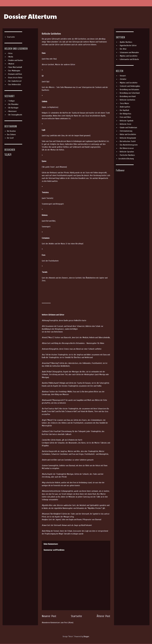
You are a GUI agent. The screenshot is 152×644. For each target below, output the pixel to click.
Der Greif (10, 138)
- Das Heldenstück (14, 84)
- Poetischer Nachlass (127, 155)
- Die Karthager (13, 108)
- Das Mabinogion (14, 71)
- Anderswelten (124, 107)
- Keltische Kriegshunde (127, 138)
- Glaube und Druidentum (128, 128)
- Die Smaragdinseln (15, 115)
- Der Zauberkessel (14, 81)
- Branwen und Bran (14, 74)
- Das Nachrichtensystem (128, 145)
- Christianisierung (125, 131)
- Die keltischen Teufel (127, 141)
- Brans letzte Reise (15, 78)
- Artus (10, 53)
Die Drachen (11, 131)
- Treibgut (11, 101)
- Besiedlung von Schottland (129, 93)
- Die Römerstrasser (126, 148)
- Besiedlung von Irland (127, 96)
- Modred (11, 64)
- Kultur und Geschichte (127, 134)
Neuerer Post (49, 616)
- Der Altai (122, 49)
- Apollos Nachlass (125, 42)
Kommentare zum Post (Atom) (62, 623)
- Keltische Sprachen (126, 152)
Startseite (76, 616)
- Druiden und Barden (15, 60)
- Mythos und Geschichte (128, 56)
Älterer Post (103, 616)
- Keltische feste (125, 124)
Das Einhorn (11, 135)
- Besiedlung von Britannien (129, 90)
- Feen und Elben (125, 117)
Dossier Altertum (30, 16)
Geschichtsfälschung (126, 159)
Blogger (86, 637)
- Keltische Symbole (126, 121)
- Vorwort (122, 76)
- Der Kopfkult (124, 110)
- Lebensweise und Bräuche (129, 59)
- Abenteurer (12, 111)
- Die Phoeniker (13, 104)
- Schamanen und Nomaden (129, 52)
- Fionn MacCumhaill (14, 67)
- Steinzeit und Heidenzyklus (129, 86)
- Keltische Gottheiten (127, 100)
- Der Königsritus (125, 114)
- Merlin (10, 57)
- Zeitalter (122, 79)
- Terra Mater (124, 103)
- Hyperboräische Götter (128, 45)
